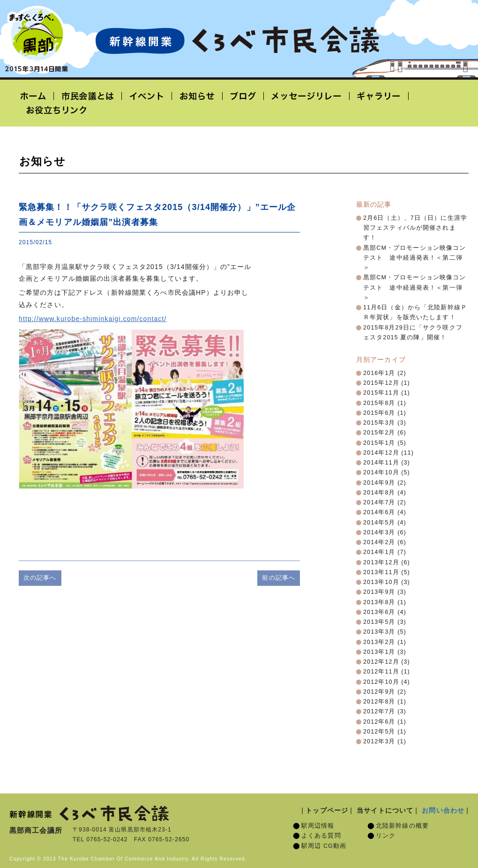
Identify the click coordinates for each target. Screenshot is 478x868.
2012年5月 (379, 732)
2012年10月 (381, 682)
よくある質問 (321, 836)
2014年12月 (381, 453)
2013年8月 (379, 602)
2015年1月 (379, 443)
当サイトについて (385, 810)
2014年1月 (379, 552)
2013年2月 (379, 642)
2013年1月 (379, 652)
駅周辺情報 (318, 826)
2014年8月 (379, 493)
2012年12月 (381, 662)
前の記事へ (279, 578)
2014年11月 (381, 463)
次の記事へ (40, 578)
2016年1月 (379, 373)
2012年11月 (381, 672)
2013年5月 (379, 622)
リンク (386, 836)
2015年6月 (379, 413)
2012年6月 (379, 722)
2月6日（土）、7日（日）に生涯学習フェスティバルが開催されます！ (415, 228)
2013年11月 (381, 572)
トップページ (327, 810)
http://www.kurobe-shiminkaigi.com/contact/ (93, 319)
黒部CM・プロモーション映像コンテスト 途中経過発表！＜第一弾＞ (415, 288)
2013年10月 (381, 582)
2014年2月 (379, 542)
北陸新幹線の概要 (402, 826)
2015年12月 (381, 383)
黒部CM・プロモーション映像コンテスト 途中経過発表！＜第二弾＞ (415, 258)
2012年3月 (379, 741)
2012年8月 (379, 702)
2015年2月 (379, 433)
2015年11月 (381, 393)
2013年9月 (379, 592)
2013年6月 (379, 612)
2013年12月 (381, 562)
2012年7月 (379, 711)
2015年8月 (379, 403)
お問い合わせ (443, 810)
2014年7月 (379, 502)
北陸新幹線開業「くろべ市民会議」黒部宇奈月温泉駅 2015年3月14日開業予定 (237, 40)
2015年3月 (379, 423)
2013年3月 (379, 632)
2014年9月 (379, 483)
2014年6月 (379, 512)
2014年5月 (379, 523)
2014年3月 (379, 532)
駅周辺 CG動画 (324, 846)
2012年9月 (379, 692)
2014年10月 (381, 472)
